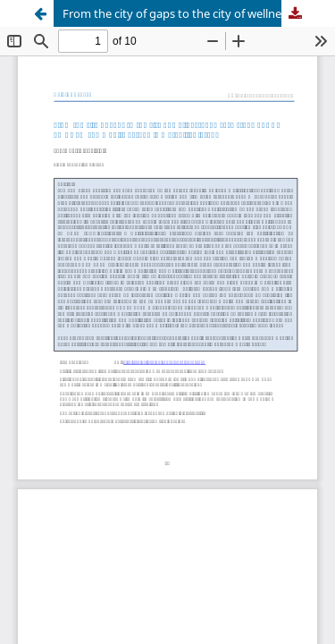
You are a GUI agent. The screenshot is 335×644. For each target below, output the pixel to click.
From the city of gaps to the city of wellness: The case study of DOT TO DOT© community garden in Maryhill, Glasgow (185, 13)
